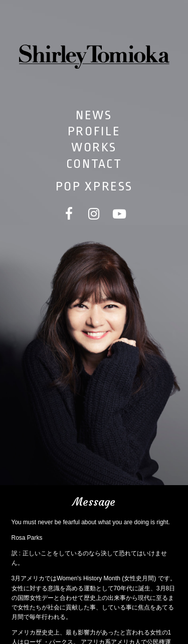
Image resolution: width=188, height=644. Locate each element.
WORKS (94, 147)
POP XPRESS (94, 186)
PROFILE (94, 131)
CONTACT (94, 164)
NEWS (94, 115)
